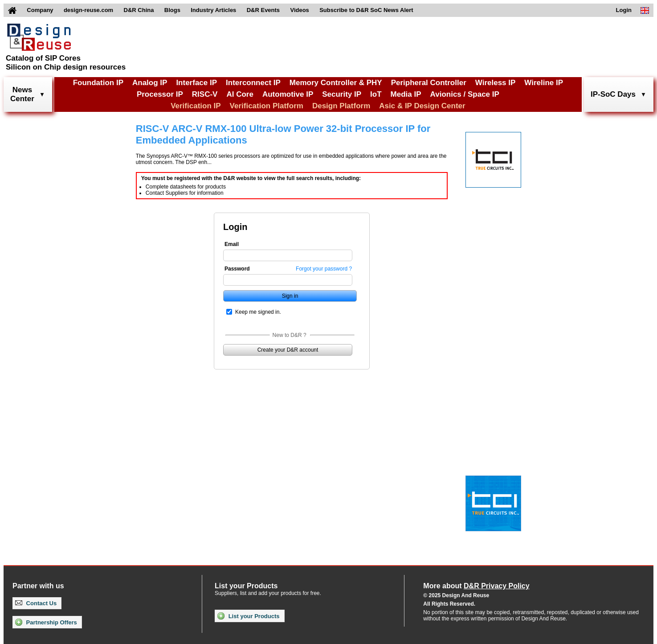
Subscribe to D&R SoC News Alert (366, 10)
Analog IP (150, 83)
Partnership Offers (46, 622)
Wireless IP (496, 83)
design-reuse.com (88, 10)
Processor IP (160, 94)
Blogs (172, 10)
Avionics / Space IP (465, 94)
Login (624, 10)
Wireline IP (544, 83)
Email (232, 244)
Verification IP (196, 106)
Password (237, 269)
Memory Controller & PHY (336, 83)
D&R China (139, 10)
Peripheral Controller (429, 83)
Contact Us (36, 603)
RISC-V (205, 94)
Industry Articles (213, 10)
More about (476, 586)
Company (40, 10)
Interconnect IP (253, 83)
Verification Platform (267, 106)
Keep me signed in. (258, 312)
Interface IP (196, 83)
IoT (376, 94)
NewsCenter (22, 94)
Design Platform (341, 106)
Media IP (406, 94)
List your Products (248, 616)
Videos (299, 10)
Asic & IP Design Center (422, 106)
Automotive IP (288, 94)
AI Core (240, 94)
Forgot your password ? (324, 269)
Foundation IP (98, 83)
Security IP (342, 94)
